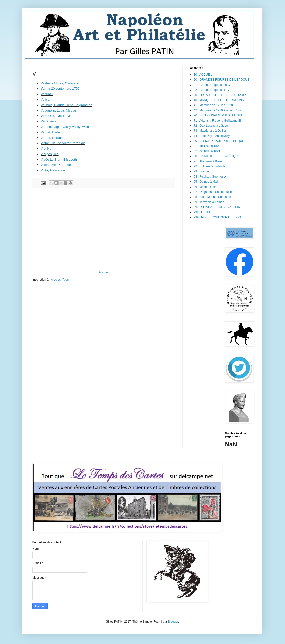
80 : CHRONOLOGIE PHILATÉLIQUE (219, 141)
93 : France (201, 171)
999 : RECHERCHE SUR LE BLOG (217, 217)
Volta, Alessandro (53, 170)
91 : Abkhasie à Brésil (208, 161)
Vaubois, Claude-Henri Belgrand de (67, 105)
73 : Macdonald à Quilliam (211, 131)
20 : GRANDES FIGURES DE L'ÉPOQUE (222, 80)
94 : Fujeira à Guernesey (210, 177)
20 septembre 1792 (60, 88)
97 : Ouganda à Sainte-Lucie (213, 192)
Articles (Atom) (61, 280)
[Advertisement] (104, 229)
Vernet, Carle (50, 132)
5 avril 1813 (55, 116)
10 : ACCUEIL (203, 75)
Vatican (46, 99)
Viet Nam (47, 148)
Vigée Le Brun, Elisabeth (59, 159)
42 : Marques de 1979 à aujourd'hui (217, 110)
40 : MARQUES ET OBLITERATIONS (219, 100)
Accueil (104, 272)
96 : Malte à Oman (206, 187)
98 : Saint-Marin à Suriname (212, 197)
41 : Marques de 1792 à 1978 (213, 105)
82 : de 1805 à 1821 (207, 151)
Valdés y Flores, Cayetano (60, 83)
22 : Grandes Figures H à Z (212, 90)
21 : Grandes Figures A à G (212, 85)
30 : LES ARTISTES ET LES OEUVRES (220, 95)
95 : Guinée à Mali (206, 182)
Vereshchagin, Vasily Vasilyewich (65, 127)
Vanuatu (47, 94)
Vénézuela (48, 121)
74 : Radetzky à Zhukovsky (212, 136)
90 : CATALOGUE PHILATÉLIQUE (217, 156)
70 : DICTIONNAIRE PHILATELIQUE (218, 115)
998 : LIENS (202, 212)
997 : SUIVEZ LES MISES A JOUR (217, 207)
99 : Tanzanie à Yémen (209, 202)
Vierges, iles (50, 154)
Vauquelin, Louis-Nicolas (59, 110)
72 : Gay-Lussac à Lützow (211, 126)
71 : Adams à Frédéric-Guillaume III (217, 121)
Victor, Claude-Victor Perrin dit (63, 143)
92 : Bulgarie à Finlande (210, 166)
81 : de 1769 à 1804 (207, 146)
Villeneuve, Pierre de (56, 165)
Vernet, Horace (52, 138)
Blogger (173, 622)
